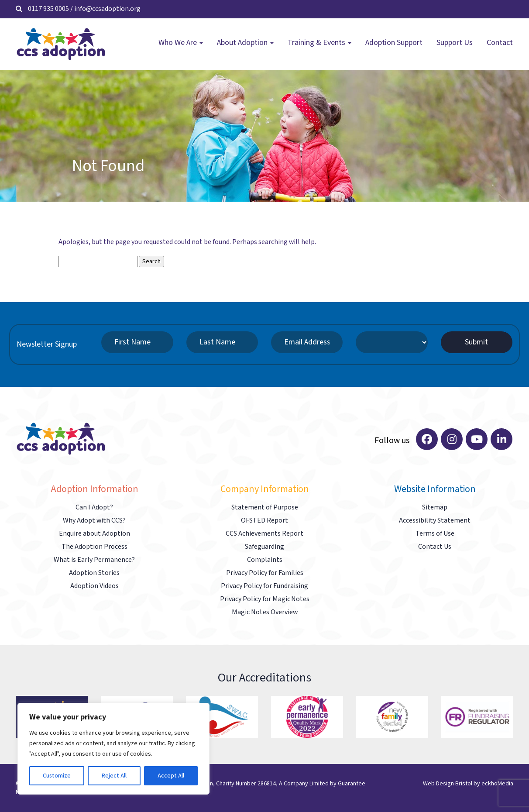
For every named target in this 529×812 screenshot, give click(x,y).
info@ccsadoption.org (107, 9)
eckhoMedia (497, 784)
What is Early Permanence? (94, 560)
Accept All (171, 776)
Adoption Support (394, 43)
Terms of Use (435, 534)
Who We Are (181, 43)
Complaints (265, 560)
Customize (57, 776)
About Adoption (245, 43)
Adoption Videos (94, 586)
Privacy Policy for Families (265, 573)
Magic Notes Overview (265, 612)
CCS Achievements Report (264, 534)
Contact (500, 43)
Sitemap (435, 507)
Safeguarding (264, 547)
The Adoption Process (94, 547)
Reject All (114, 776)
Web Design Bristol (448, 784)
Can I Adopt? (94, 507)
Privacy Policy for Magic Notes (265, 599)
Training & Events (319, 43)
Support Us (455, 43)
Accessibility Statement (435, 521)
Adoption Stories (94, 573)
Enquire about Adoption (94, 534)
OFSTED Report (264, 521)
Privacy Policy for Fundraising (264, 586)
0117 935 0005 (48, 9)
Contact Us (435, 547)
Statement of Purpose (265, 507)
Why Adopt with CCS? (94, 521)
